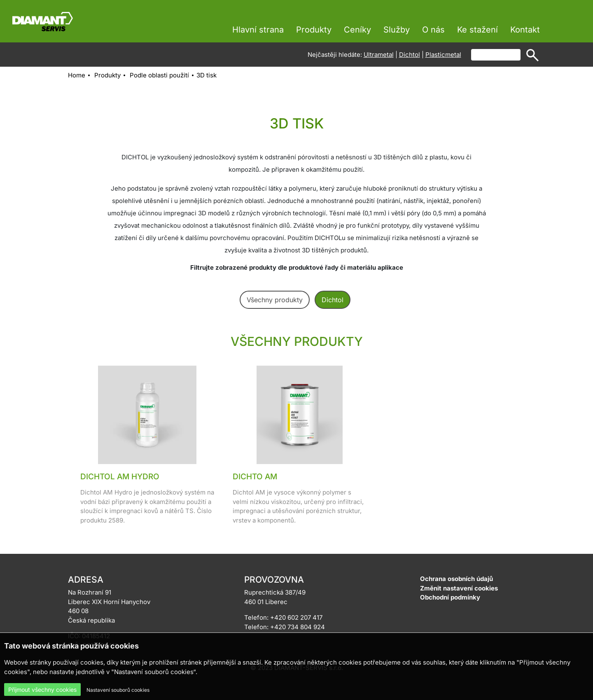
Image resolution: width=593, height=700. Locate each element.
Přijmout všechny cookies (42, 689)
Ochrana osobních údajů (456, 579)
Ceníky (357, 30)
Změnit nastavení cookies (459, 588)
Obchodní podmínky (450, 597)
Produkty (314, 30)
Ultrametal (379, 55)
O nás (433, 30)
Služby (397, 30)
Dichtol (410, 55)
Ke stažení (477, 30)
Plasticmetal (443, 55)
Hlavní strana (258, 30)
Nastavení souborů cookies (118, 690)
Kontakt (525, 30)
